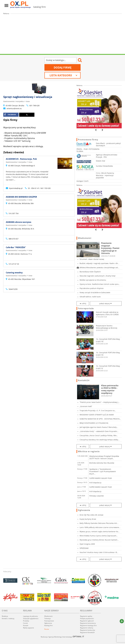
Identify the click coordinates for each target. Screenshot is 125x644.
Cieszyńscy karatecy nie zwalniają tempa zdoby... (100, 440)
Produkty (26, 621)
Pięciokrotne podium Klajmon (92, 288)
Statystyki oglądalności (31, 618)
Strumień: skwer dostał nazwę (92, 259)
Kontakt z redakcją (8, 618)
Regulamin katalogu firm (88, 625)
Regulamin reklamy (87, 628)
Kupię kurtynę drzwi (88, 519)
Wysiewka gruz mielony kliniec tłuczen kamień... (99, 540)
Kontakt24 (84, 380)
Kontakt (26, 625)
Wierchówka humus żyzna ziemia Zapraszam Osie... (98, 536)
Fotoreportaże (86, 308)
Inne (28, 101)
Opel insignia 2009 (87, 544)
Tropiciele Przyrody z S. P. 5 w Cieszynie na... (98, 411)
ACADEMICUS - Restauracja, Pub (21, 159)
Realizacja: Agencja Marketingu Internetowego (62, 637)
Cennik (25, 623)
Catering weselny (14, 273)
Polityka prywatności (87, 618)
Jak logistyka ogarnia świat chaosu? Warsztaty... (99, 427)
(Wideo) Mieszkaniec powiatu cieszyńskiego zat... (99, 267)
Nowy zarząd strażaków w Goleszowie (95, 292)
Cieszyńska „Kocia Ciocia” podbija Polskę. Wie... (99, 435)
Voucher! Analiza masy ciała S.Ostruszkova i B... (99, 552)
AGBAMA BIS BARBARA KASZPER (21, 197)
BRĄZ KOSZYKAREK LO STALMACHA (94, 423)
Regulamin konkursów (88, 630)
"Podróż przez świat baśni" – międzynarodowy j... (100, 402)
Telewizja (47, 618)
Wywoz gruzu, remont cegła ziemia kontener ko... (100, 532)
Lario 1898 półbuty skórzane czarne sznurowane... (100, 527)
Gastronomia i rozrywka (13, 101)
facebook (10, 115)
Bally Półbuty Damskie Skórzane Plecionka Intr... (99, 523)
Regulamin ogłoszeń (87, 621)
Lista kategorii (64, 75)
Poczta (47, 629)
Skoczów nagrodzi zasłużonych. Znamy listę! (98, 276)
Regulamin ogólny (86, 616)
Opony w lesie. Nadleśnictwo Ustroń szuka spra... (100, 284)
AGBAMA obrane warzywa (19, 222)
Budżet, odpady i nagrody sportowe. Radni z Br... (99, 263)
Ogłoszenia (84, 510)
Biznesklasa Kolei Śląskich (90, 272)
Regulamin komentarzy (88, 623)
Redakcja (5, 616)
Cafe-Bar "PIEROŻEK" (16, 247)
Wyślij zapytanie (29, 628)
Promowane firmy (88, 140)
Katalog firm (48, 625)
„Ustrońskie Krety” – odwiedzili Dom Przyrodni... (99, 431)
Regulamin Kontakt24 (87, 632)
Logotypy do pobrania (30, 616)
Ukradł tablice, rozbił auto (90, 297)
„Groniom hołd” (86, 406)
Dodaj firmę (63, 67)
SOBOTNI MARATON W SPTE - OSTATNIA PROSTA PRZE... (100, 419)
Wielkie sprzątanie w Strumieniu (93, 280)
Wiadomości (85, 238)
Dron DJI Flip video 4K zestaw (91, 515)
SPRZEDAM (84, 548)
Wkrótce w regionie (89, 451)
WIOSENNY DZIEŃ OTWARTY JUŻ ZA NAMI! (97, 415)
